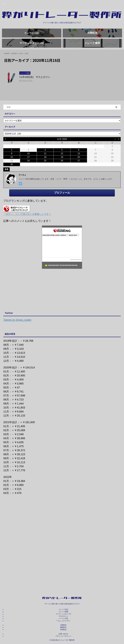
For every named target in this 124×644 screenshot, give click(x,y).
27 (79, 170)
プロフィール (62, 202)
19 (62, 166)
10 (28, 163)
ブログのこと (63, 616)
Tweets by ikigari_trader (17, 329)
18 (45, 166)
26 (62, 170)
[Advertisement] (61, 299)
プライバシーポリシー (63, 636)
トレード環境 (63, 612)
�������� (76, 269)
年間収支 (63, 630)
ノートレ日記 (63, 619)
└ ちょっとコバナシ (63, 621)
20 (79, 166)
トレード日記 (63, 610)
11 (45, 163)
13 (79, 163)
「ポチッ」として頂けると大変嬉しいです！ (27, 223)
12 (62, 163)
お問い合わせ (63, 634)
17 (28, 166)
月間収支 (63, 625)
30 (12, 173)
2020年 (14, 63)
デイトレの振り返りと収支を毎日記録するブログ (62, 604)
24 (28, 170)
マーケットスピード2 (63, 614)
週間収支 (63, 627)
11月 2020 (62, 148)
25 (45, 170)
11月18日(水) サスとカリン (35, 86)
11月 (21, 63)
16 (12, 166)
